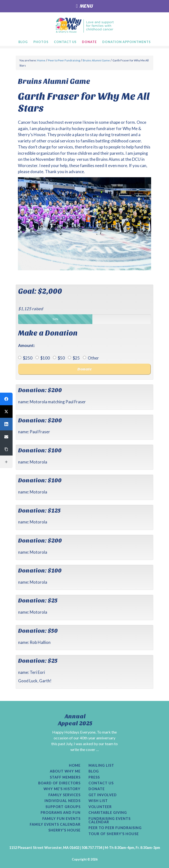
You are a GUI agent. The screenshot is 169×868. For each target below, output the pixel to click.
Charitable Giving (108, 813)
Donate (97, 789)
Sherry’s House (64, 830)
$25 (74, 358)
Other (91, 358)
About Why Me (65, 771)
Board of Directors (59, 783)
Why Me (84, 25)
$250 (25, 358)
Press (94, 777)
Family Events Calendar (55, 824)
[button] (6, 399)
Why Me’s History (62, 789)
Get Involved (103, 795)
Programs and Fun (61, 813)
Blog (94, 771)
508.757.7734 (92, 848)
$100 (43, 358)
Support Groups (63, 807)
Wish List (98, 801)
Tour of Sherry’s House (114, 834)
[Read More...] (74, 755)
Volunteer (100, 807)
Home (75, 765)
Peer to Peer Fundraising (115, 828)
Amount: (26, 345)
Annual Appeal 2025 (75, 720)
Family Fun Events (61, 819)
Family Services (64, 795)
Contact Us (101, 783)
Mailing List (101, 765)
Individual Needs (62, 801)
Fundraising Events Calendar (110, 820)
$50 (59, 358)
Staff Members (65, 777)
